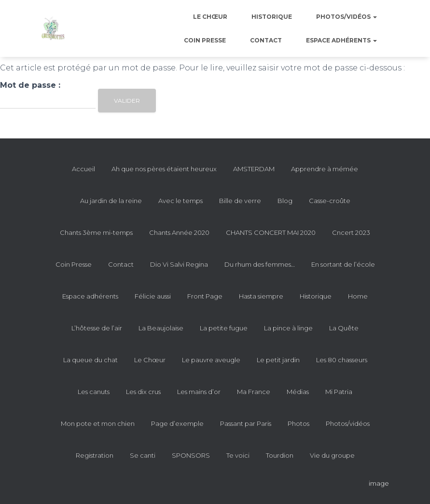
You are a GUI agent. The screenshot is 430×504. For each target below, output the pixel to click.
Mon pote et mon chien (98, 423)
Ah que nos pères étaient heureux (164, 169)
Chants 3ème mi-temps (96, 232)
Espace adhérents (341, 40)
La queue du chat (90, 360)
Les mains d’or (199, 392)
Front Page (205, 296)
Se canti (143, 455)
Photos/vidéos (347, 17)
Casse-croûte (330, 201)
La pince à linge (288, 328)
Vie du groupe (332, 455)
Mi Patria (339, 392)
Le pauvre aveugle (211, 360)
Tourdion (280, 455)
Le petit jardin (278, 360)
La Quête (344, 328)
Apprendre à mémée (325, 169)
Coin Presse (205, 40)
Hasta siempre (261, 296)
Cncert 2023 (351, 232)
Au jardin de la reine (111, 201)
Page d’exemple (177, 423)
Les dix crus (143, 392)
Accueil (83, 169)
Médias (298, 392)
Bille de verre (240, 201)
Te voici (238, 455)
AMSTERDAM (254, 169)
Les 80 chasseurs (342, 360)
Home (358, 296)
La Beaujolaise (161, 328)
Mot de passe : (48, 95)
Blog (285, 201)
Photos (298, 423)
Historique (272, 17)
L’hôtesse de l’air (97, 328)
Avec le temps (180, 201)
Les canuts (94, 392)
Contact (266, 40)
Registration (95, 455)
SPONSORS (191, 455)
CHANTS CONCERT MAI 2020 (271, 232)
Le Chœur (210, 17)
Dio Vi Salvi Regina (179, 264)
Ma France (254, 392)
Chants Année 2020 (179, 232)
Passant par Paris (246, 423)
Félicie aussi (153, 296)
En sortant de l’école (343, 264)
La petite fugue (224, 328)
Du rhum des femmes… (260, 264)
